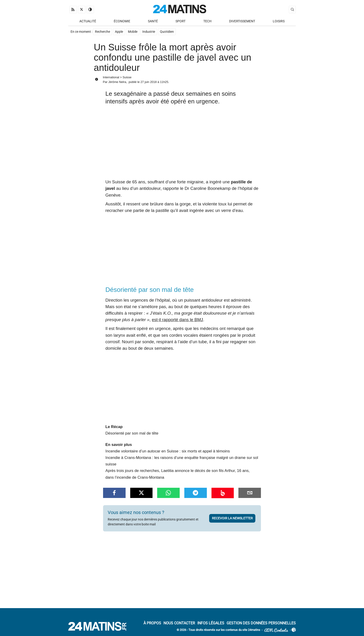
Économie (122, 21)
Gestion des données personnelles (261, 623)
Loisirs (279, 21)
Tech (207, 21)
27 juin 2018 (149, 82)
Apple (119, 32)
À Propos (152, 623)
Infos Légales (211, 623)
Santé (153, 21)
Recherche (102, 32)
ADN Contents (276, 630)
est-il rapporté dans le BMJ (177, 320)
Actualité (88, 21)
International (111, 77)
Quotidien (167, 32)
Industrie (149, 32)
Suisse (127, 77)
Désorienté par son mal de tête (132, 433)
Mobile (133, 32)
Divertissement (242, 21)
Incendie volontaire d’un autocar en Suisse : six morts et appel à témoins (168, 451)
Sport (180, 21)
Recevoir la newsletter (232, 518)
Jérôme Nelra (117, 82)
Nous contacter (179, 623)
